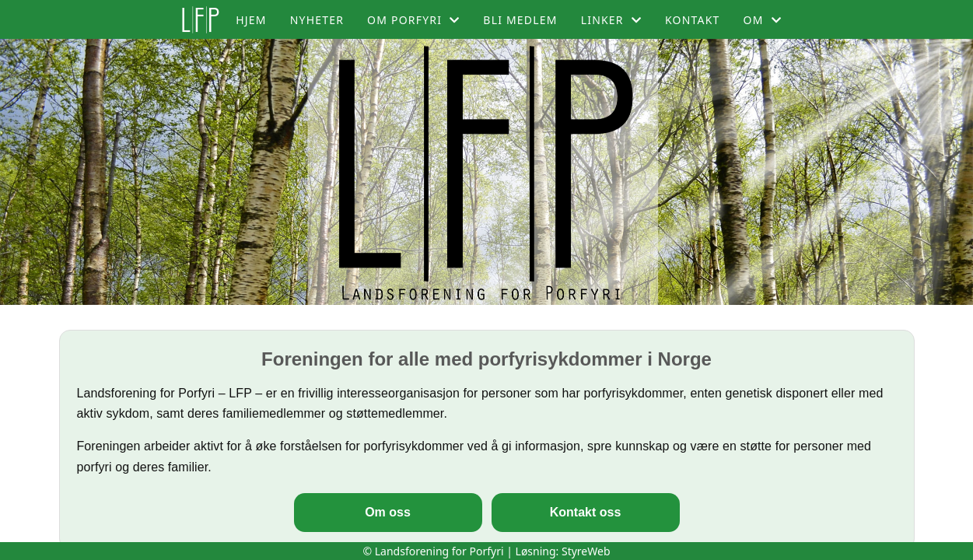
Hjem (251, 20)
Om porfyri (413, 20)
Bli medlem (520, 20)
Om (763, 20)
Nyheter (317, 20)
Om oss (388, 512)
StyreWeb (586, 551)
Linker (611, 20)
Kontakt (693, 20)
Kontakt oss (586, 512)
